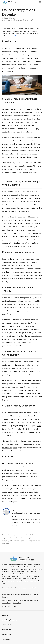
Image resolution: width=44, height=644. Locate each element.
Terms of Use (7, 625)
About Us (5, 615)
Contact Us (6, 639)
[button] (40, 2)
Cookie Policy (7, 634)
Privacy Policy (7, 629)
